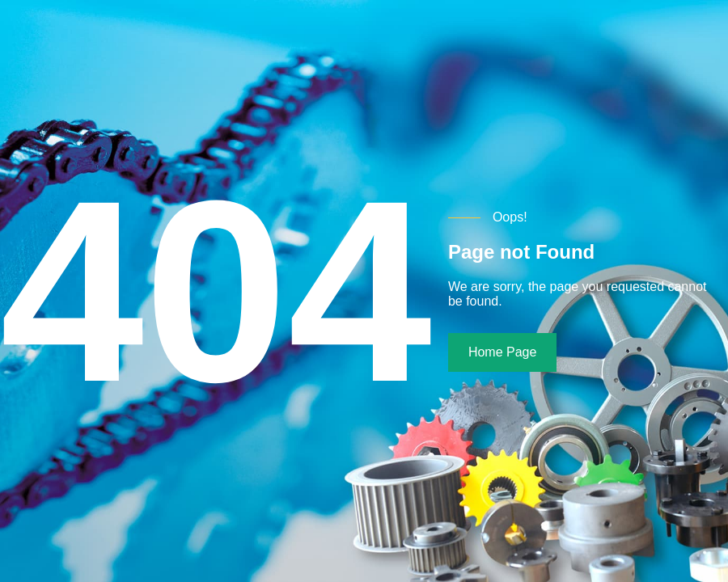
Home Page (503, 352)
